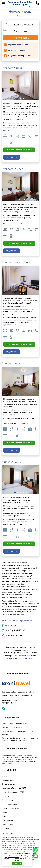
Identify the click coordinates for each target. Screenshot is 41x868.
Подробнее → (12, 157)
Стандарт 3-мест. (12, 363)
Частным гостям (8, 784)
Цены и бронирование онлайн (19, 150)
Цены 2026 (6, 796)
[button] (18, 99)
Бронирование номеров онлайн (14, 724)
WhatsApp (10, 626)
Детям (4, 812)
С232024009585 (26, 658)
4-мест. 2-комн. (11, 462)
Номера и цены (8, 780)
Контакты (6, 828)
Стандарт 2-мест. (12, 169)
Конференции (7, 800)
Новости (5, 816)
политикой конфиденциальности (15, 856)
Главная (20, 16)
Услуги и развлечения (11, 808)
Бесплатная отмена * (17, 50)
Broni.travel (11, 833)
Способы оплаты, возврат (12, 728)
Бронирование (7, 825)
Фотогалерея (7, 820)
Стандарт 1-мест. (12, 68)
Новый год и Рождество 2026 (14, 788)
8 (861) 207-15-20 (14, 630)
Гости (5, 30)
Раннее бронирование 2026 (13, 792)
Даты (5, 23)
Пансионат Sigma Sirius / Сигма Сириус (21, 3)
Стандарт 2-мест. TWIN (16, 262)
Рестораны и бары (9, 804)
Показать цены (20, 38)
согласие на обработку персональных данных (17, 860)
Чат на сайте (12, 635)
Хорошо (17, 864)
